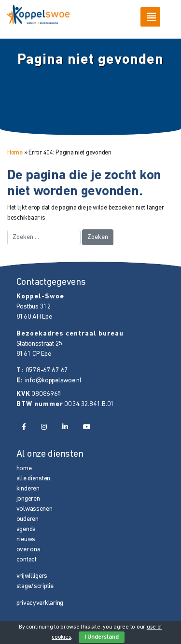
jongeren (28, 499)
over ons (28, 550)
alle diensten (34, 479)
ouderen (28, 519)
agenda (26, 529)
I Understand (102, 637)
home (24, 469)
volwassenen (35, 509)
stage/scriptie (35, 586)
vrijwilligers (32, 576)
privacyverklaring (40, 603)
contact (27, 560)
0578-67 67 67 (47, 371)
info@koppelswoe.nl (53, 381)
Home (15, 153)
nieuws (26, 539)
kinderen (28, 489)
